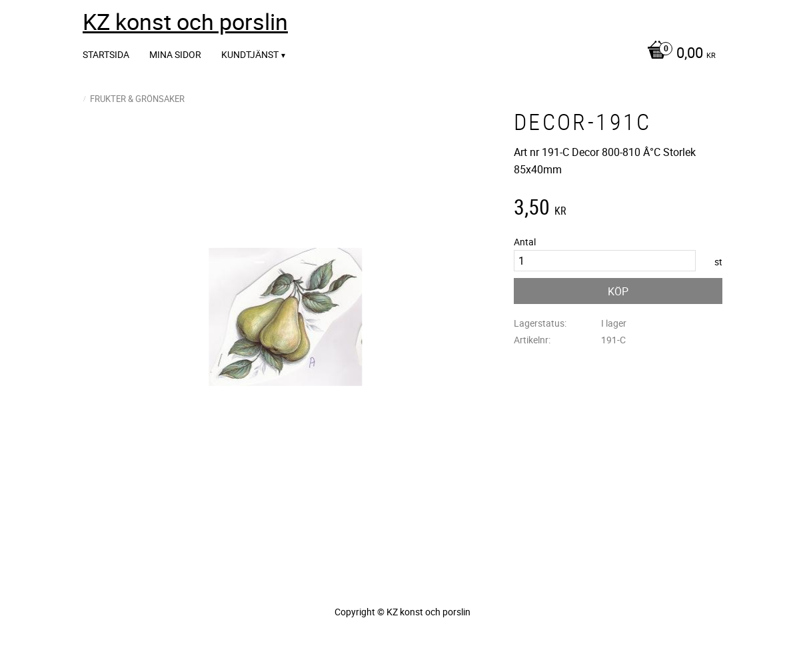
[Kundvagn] (678, 54)
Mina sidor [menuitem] (175, 54)
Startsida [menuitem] (106, 54)
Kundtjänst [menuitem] (250, 54)
